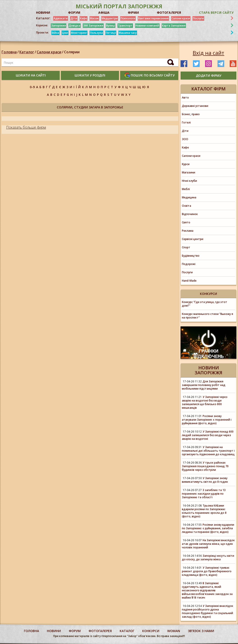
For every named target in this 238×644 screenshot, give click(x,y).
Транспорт (125, 26)
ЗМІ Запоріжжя (93, 26)
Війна (55, 33)
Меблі (186, 189)
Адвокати (61, 18)
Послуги (198, 18)
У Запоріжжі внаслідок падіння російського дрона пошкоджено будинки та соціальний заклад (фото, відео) (208, 611)
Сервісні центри (193, 239)
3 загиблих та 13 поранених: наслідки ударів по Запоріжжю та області (204, 494)
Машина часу (128, 33)
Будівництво (191, 256)
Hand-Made (189, 281)
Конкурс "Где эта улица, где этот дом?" (205, 304)
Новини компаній (147, 26)
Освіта (187, 206)
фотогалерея (100, 631)
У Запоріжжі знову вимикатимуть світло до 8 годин (205, 480)
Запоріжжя (58, 26)
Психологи (128, 18)
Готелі (186, 122)
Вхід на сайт (208, 53)
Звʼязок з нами (201, 631)
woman (174, 631)
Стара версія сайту (216, 12)
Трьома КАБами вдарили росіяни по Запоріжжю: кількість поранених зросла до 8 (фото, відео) (204, 511)
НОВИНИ (43, 12)
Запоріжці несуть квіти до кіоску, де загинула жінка (208, 558)
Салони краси (181, 18)
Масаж (94, 18)
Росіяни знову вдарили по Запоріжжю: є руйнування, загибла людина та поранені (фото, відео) (208, 528)
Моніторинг (79, 33)
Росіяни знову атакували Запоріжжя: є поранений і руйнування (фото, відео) (207, 420)
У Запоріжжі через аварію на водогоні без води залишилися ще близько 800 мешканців (205, 402)
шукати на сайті (31, 75)
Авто (185, 98)
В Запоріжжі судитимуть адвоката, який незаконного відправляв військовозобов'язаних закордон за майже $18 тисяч (207, 590)
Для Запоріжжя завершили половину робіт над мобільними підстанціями (204, 385)
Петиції (111, 33)
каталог (127, 631)
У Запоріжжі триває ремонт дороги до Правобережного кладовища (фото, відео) (207, 571)
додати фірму (209, 75)
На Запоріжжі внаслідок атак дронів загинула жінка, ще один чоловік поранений (208, 544)
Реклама (188, 231)
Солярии (72, 52)
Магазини (189, 172)
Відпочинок (190, 214)
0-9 (32, 87)
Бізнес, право (191, 114)
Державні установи (195, 106)
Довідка (74, 26)
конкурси (151, 631)
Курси (186, 164)
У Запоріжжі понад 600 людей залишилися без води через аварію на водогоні (208, 435)
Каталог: (43, 18)
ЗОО (185, 139)
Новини (54, 631)
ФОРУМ (74, 12)
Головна (9, 52)
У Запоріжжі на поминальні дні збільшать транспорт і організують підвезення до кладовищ (208, 451)
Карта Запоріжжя (174, 26)
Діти (74, 18)
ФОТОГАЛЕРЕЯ (169, 12)
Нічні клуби (189, 181)
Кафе (84, 18)
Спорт (186, 247)
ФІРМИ (133, 12)
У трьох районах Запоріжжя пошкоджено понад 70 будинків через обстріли (205, 466)
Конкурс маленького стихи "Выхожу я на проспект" (207, 316)
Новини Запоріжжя (208, 370)
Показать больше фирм (26, 127)
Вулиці (111, 26)
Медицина (189, 197)
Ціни (65, 33)
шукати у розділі (90, 75)
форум (75, 631)
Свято (186, 222)
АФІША (104, 12)
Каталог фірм (208, 89)
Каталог (27, 52)
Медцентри (110, 18)
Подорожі (189, 264)
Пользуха (96, 33)
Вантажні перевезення (153, 18)
